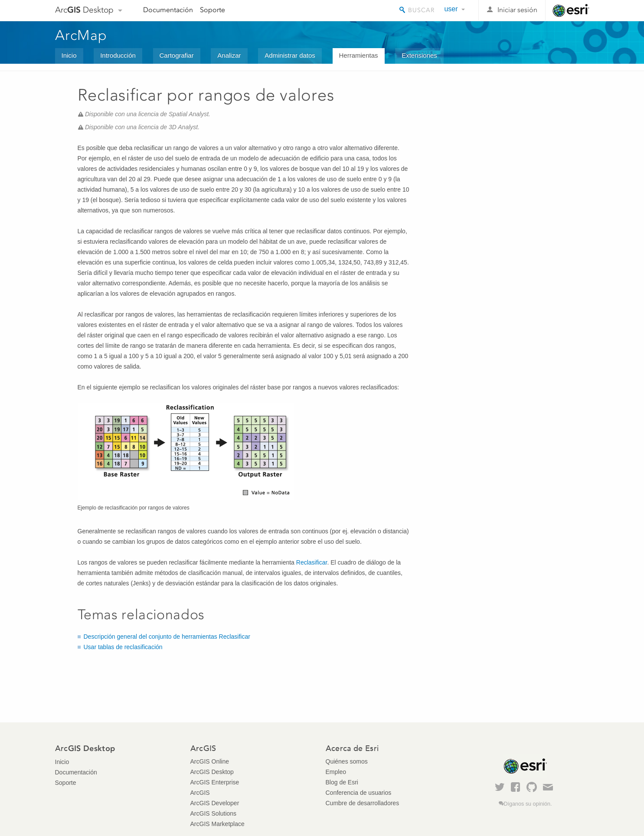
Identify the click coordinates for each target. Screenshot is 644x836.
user (451, 9)
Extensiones (419, 55)
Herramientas (359, 55)
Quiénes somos (347, 761)
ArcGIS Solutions (214, 813)
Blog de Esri (342, 782)
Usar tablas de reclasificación (123, 647)
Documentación (168, 10)
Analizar (229, 55)
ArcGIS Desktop (212, 772)
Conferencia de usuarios (359, 793)
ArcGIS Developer (215, 803)
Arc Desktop (84, 10)
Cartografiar (177, 55)
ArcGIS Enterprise (215, 782)
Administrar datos (290, 55)
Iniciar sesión (517, 10)
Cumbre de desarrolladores (363, 803)
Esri (571, 10)
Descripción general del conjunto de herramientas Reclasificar (167, 637)
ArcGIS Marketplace (217, 824)
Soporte (212, 10)
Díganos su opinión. (528, 804)
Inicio (69, 55)
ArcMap (81, 35)
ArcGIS (200, 793)
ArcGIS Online (210, 761)
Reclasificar (312, 562)
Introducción (118, 55)
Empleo (336, 772)
